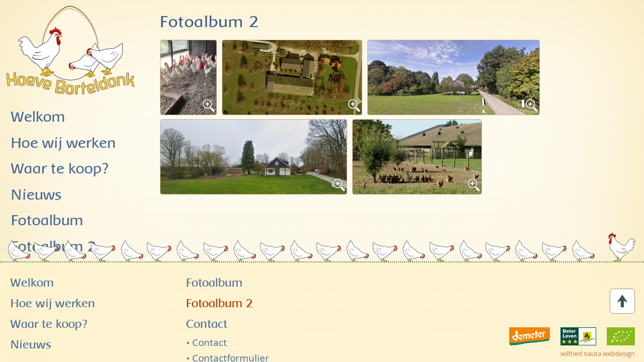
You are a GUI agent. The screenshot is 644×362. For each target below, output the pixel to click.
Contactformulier (231, 339)
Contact (207, 306)
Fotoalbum (214, 265)
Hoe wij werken (64, 144)
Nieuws (36, 195)
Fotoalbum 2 (220, 285)
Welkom (38, 117)
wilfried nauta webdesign (598, 335)
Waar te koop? (60, 169)
